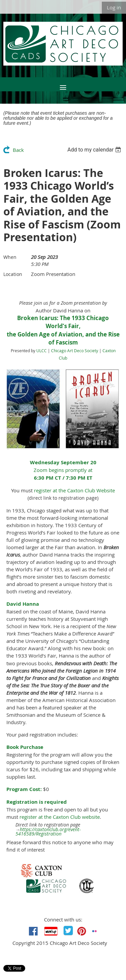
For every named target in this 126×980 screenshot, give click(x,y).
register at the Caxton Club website (60, 817)
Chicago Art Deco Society (75, 351)
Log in (114, 7)
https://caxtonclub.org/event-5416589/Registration (48, 832)
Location (13, 274)
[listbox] (95, 150)
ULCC (41, 351)
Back (18, 150)
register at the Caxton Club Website (74, 490)
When (10, 257)
